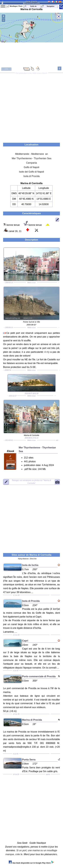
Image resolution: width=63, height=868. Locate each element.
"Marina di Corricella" (32, 482)
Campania (31, 163)
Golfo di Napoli (31, 167)
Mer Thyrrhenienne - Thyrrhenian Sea (31, 158)
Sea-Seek (31, 1)
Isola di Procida (31, 176)
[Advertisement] (31, 107)
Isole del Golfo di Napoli (31, 172)
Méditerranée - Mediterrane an (31, 154)
